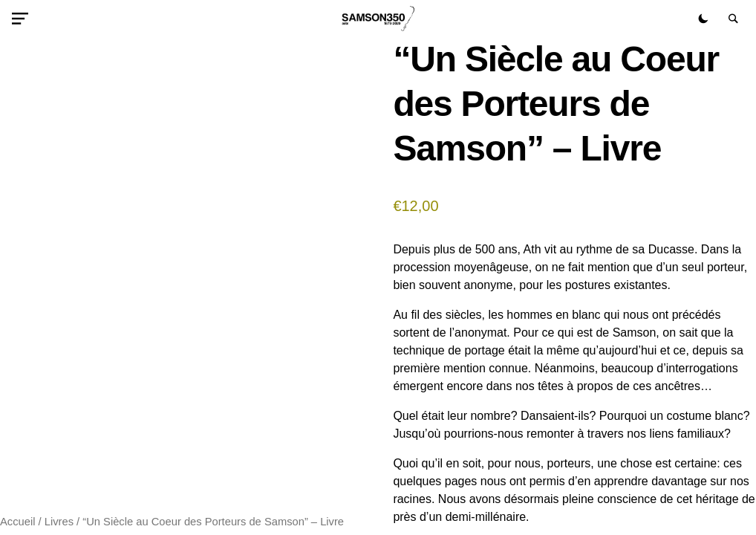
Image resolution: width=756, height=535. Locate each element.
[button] (23, 19)
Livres (59, 522)
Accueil (17, 522)
